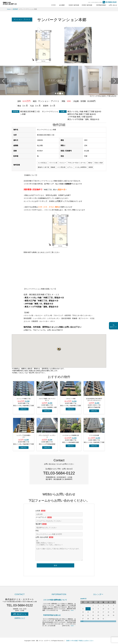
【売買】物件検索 (87, 5)
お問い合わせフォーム (20, 614)
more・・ (73, 610)
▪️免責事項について (20, 618)
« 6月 (82, 621)
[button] (59, 349)
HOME (54, 5)
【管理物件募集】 (101, 5)
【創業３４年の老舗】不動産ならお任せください (80, 641)
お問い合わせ (113, 5)
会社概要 (63, 5)
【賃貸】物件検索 (74, 5)
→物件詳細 (24, 409)
